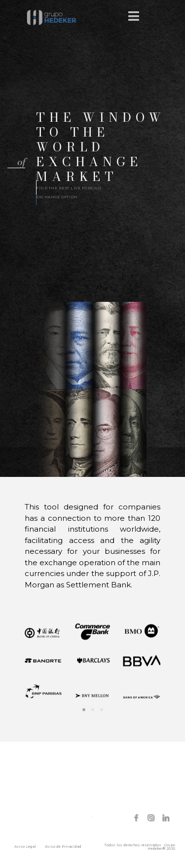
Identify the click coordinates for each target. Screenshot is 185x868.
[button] (16, 163)
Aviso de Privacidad (63, 847)
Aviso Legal (25, 847)
